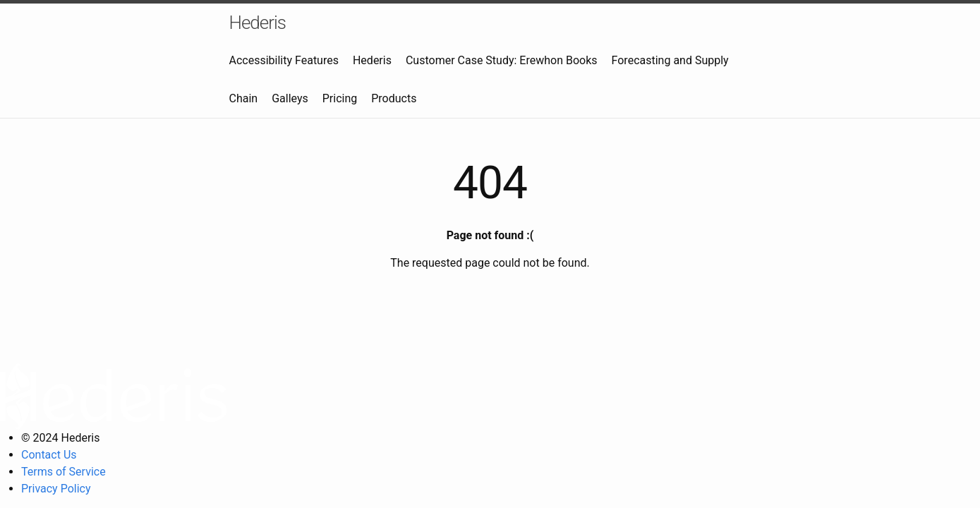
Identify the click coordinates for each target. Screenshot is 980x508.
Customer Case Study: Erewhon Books (502, 60)
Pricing (340, 98)
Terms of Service (63, 472)
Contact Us (49, 455)
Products (394, 98)
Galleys (290, 98)
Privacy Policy (56, 489)
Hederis (258, 23)
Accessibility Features (284, 60)
